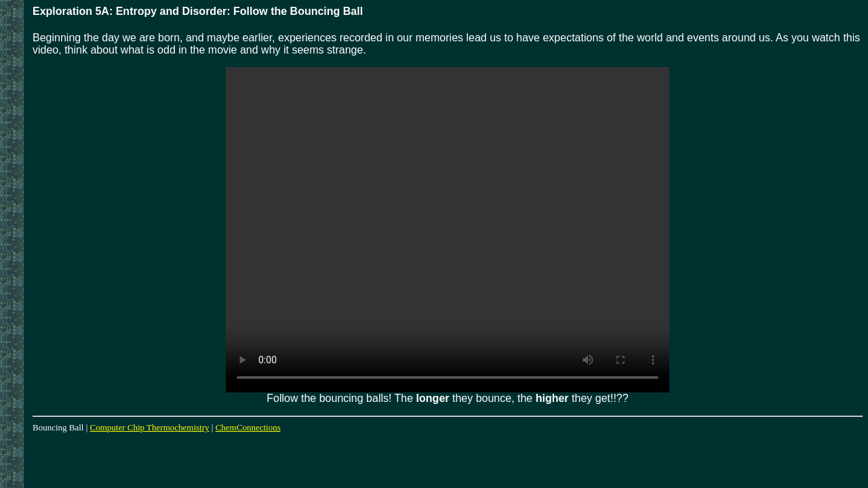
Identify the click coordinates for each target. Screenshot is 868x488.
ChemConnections (248, 427)
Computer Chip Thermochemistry (150, 427)
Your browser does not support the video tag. (448, 230)
